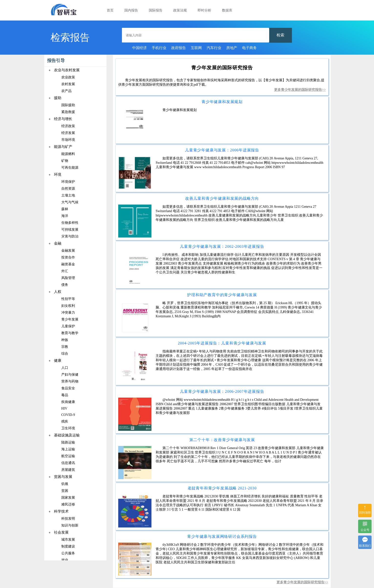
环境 (58, 175)
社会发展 (61, 532)
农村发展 (68, 84)
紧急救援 (68, 112)
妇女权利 (68, 306)
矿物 (65, 161)
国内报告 (131, 10)
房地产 (232, 48)
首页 (110, 10)
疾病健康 (68, 402)
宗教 (65, 347)
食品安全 (68, 388)
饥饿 (65, 484)
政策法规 (180, 10)
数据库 (227, 10)
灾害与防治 (70, 236)
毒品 (65, 395)
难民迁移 (68, 504)
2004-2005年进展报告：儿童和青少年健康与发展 (222, 343)
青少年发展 (70, 319)
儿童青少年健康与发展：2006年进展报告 (222, 150)
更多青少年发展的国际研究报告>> (300, 90)
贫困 (65, 491)
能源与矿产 (63, 147)
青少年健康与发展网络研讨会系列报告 (222, 536)
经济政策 (68, 126)
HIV (64, 408)
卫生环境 (68, 428)
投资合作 (68, 257)
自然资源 (68, 189)
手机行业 (159, 48)
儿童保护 (68, 326)
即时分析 (204, 10)
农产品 (66, 91)
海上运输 (68, 449)
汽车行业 (214, 48)
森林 (65, 209)
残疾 (65, 421)
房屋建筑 (68, 470)
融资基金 (68, 264)
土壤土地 (68, 195)
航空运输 (68, 456)
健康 (58, 361)
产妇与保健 (70, 375)
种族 (65, 340)
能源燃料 (68, 154)
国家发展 (68, 498)
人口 (65, 368)
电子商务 (249, 48)
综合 (65, 354)
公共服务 (68, 553)
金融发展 (68, 251)
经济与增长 (63, 119)
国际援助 (68, 105)
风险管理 (68, 278)
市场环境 (68, 140)
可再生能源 (70, 168)
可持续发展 (70, 230)
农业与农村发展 (67, 70)
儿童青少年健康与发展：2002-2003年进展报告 (222, 246)
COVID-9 (68, 415)
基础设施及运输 (67, 435)
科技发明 (68, 519)
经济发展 (68, 133)
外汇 (65, 271)
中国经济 (139, 48)
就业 (65, 560)
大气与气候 (70, 202)
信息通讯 (68, 463)
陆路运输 (68, 442)
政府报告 (179, 48)
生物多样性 (70, 223)
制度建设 (68, 546)
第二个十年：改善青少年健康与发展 (222, 440)
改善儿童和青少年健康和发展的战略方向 (222, 198)
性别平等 (68, 299)
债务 (65, 285)
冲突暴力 (68, 313)
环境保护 (68, 182)
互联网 (196, 48)
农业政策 (68, 77)
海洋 (65, 216)
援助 (58, 98)
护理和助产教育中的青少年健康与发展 (222, 295)
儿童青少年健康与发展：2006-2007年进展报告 (222, 391)
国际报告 (156, 10)
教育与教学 (70, 333)
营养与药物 (70, 381)
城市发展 (68, 540)
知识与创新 (70, 525)
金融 (58, 243)
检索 (280, 35)
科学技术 (61, 511)
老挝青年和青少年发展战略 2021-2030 (222, 488)
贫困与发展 (63, 477)
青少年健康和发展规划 (222, 102)
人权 (58, 292)
